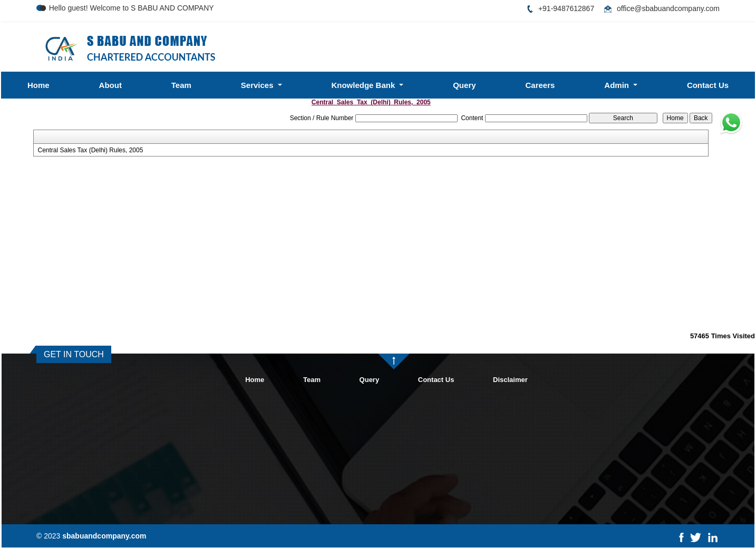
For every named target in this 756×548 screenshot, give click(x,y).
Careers (540, 85)
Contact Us (708, 85)
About (110, 85)
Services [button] (258, 85)
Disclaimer (510, 380)
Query (464, 85)
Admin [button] (618, 85)
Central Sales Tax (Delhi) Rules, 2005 (90, 150)
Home (38, 85)
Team (181, 85)
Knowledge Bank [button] (364, 85)
